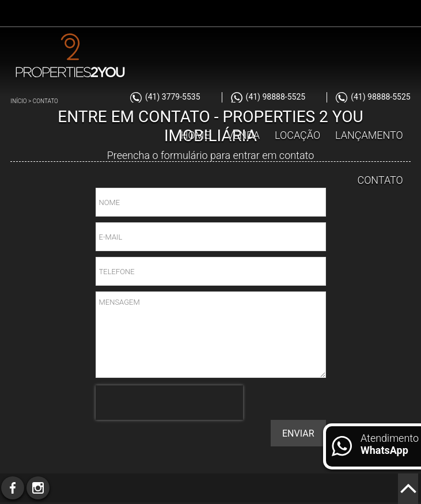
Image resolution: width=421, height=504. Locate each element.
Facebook (13, 488)
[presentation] (169, 403)
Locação (297, 135)
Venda (243, 135)
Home (196, 135)
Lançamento (369, 135)
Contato (380, 180)
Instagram (38, 488)
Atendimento (390, 444)
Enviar (298, 433)
